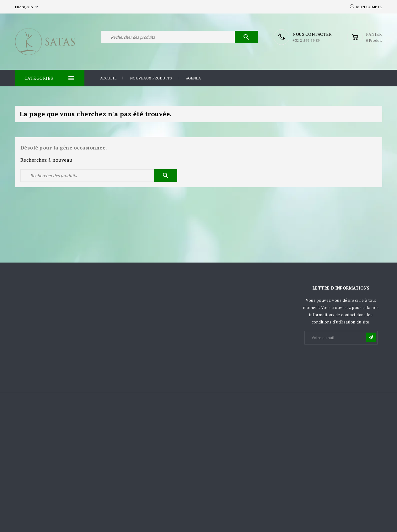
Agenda (193, 78)
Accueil (108, 78)
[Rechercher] (180, 37)
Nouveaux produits (151, 78)
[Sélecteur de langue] (27, 7)
